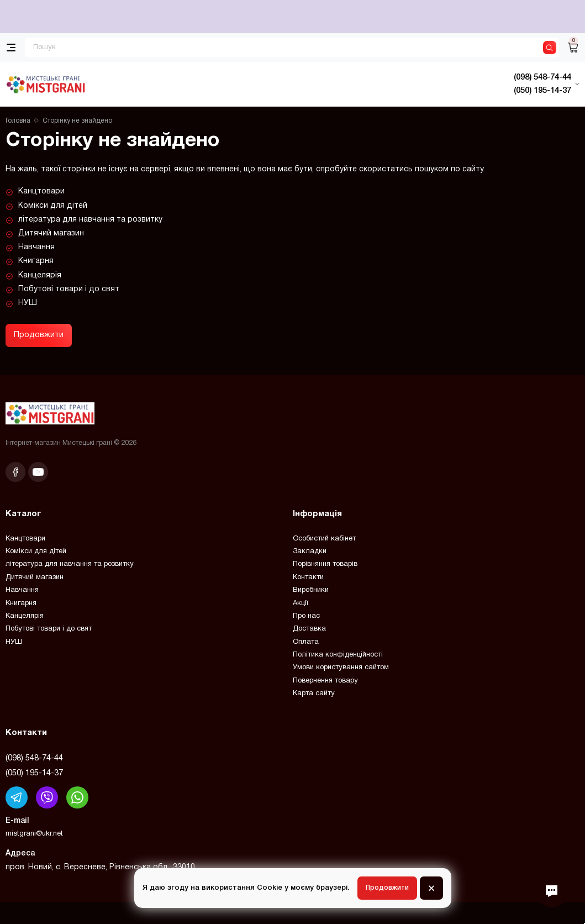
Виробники (311, 590)
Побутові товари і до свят (69, 289)
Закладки (310, 552)
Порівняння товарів (325, 564)
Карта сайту (314, 694)
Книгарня (36, 261)
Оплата (306, 642)
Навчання (36, 247)
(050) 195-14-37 (34, 773)
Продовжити (39, 335)
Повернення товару (325, 681)
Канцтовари (41, 191)
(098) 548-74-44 (34, 758)
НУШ (28, 303)
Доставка (309, 629)
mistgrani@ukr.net (34, 834)
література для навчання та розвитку (90, 220)
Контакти (308, 577)
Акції (301, 603)
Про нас (306, 616)
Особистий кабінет (324, 539)
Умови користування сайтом (341, 668)
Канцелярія (40, 275)
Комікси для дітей (53, 206)
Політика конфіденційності (338, 655)
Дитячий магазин (51, 233)
